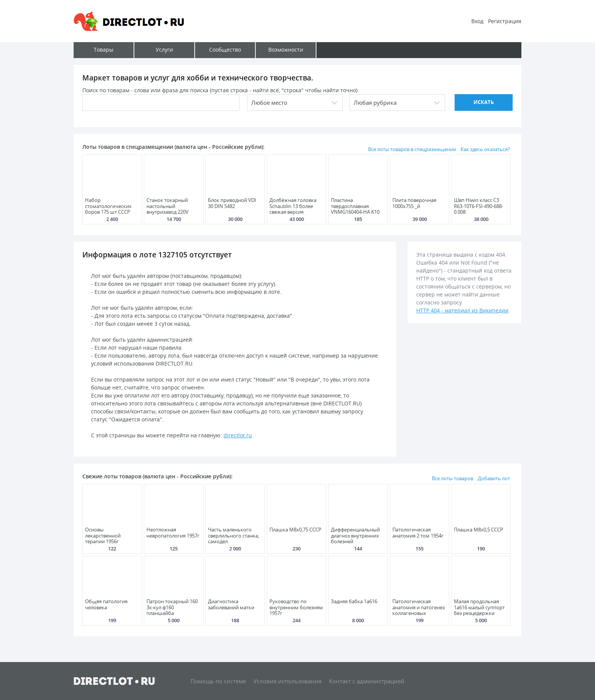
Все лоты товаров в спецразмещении (412, 149)
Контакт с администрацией (367, 681)
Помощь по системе (218, 681)
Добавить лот (494, 478)
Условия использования (287, 681)
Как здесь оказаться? (485, 149)
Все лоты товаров (453, 478)
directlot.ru (238, 435)
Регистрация (505, 21)
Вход (477, 21)
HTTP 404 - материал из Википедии (462, 310)
